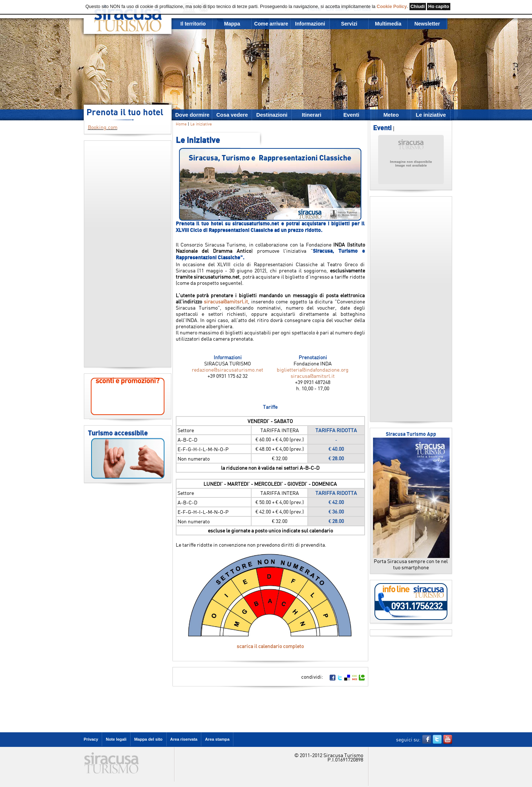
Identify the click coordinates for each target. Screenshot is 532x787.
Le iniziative (431, 115)
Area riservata (184, 739)
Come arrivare (271, 24)
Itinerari (312, 115)
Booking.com (103, 127)
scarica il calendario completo (270, 646)
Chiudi (418, 7)
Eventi (352, 115)
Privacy (91, 739)
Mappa (232, 24)
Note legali (116, 739)
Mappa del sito (148, 739)
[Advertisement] (128, 254)
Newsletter (427, 24)
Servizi (349, 24)
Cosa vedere (232, 115)
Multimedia (388, 24)
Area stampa (217, 739)
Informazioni (310, 24)
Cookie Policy (392, 7)
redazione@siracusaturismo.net (228, 370)
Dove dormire (193, 115)
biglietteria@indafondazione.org (313, 370)
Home (181, 124)
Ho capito (438, 7)
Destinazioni (272, 115)
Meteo (391, 115)
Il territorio (193, 24)
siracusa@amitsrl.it (226, 301)
